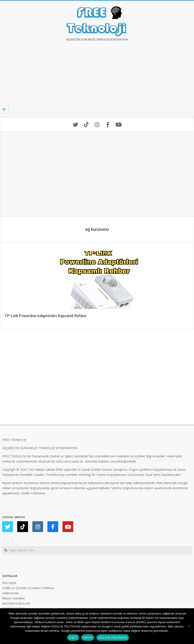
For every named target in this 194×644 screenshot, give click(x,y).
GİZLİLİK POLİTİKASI (113, 638)
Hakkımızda (10, 593)
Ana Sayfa (9, 583)
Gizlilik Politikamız (33, 493)
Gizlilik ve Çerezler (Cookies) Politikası (28, 588)
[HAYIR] (189, 626)
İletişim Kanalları (13, 598)
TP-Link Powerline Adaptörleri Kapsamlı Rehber (46, 316)
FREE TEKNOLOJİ (14, 440)
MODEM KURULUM (16, 603)
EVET (73, 638)
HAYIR (88, 638)
